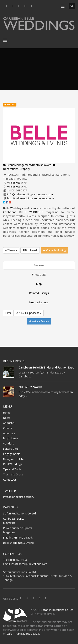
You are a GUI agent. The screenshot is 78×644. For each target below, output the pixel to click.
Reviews (39, 265)
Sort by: (28, 313)
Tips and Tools (12, 469)
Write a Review (39, 321)
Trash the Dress (13, 474)
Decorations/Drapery (29, 167)
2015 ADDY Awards (30, 387)
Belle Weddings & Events (19, 543)
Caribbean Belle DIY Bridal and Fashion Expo (46, 367)
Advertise (9, 433)
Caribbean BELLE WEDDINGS (23, 212)
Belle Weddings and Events (21, 208)
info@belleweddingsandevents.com (30, 194)
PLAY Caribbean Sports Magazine (18, 530)
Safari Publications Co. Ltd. (20, 513)
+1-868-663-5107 (17, 186)
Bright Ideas (11, 438)
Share (11, 250)
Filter (8, 313)
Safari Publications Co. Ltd (57, 610)
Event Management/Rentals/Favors (27, 165)
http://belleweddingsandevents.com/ (31, 198)
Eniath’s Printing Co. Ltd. (18, 537)
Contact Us (10, 480)
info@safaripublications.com (29, 564)
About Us (9, 423)
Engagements (12, 454)
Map (39, 284)
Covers (8, 428)
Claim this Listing (54, 250)
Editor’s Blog (11, 449)
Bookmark (30, 250)
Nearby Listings (39, 302)
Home (7, 413)
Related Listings (39, 293)
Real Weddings (13, 464)
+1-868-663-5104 (17, 182)
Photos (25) (39, 274)
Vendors (9, 443)
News (7, 418)
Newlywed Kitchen (15, 459)
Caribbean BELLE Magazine (14, 521)
